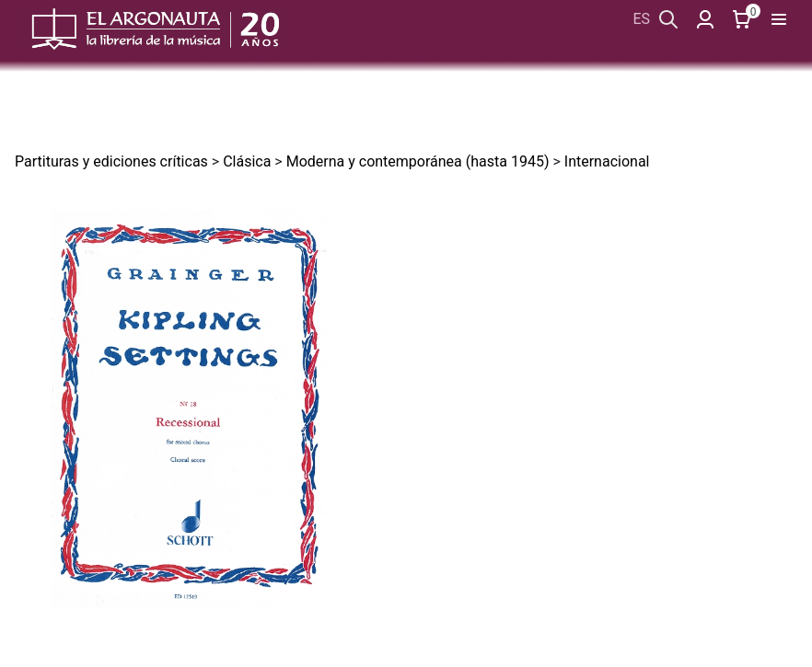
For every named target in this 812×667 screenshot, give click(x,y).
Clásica (247, 161)
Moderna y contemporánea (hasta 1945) (418, 161)
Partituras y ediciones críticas (111, 161)
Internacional (607, 161)
